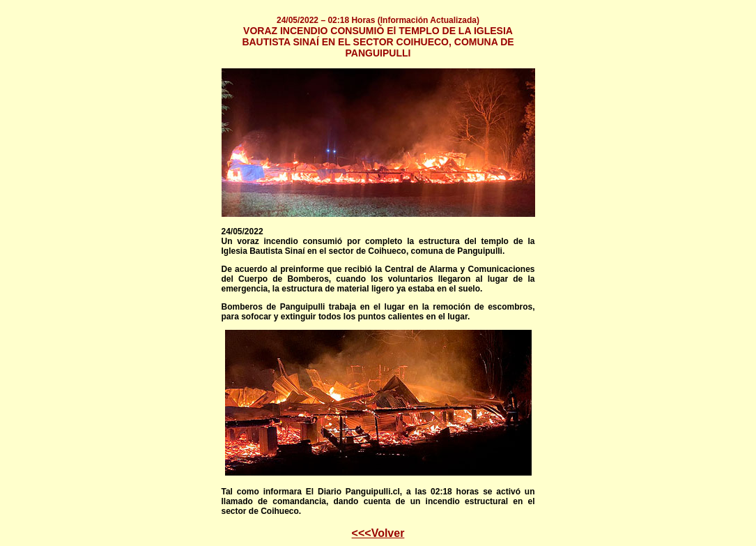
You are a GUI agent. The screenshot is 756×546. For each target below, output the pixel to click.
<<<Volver (378, 533)
